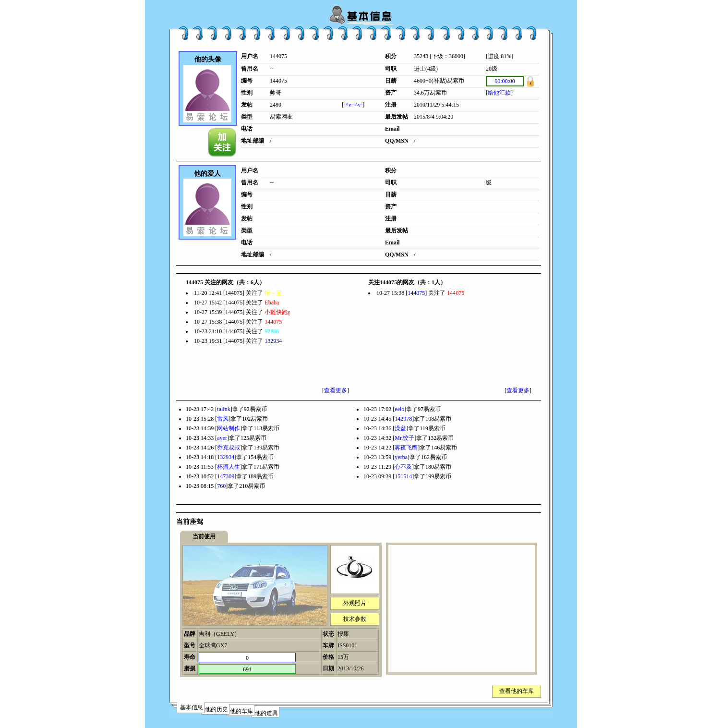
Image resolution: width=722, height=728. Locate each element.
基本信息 (192, 707)
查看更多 (336, 390)
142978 (403, 419)
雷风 (223, 419)
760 (221, 486)
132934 (273, 341)
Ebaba (272, 303)
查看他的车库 (517, 691)
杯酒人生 (229, 467)
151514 (403, 476)
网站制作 (229, 428)
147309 (226, 476)
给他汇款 (499, 93)
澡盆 (400, 428)
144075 (273, 322)
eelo (399, 409)
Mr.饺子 (404, 438)
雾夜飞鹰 (406, 448)
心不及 (403, 467)
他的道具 (266, 713)
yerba (401, 457)
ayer (222, 438)
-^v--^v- (353, 105)
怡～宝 (273, 293)
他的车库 (241, 711)
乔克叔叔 (229, 448)
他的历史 (217, 709)
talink (223, 409)
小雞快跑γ (277, 312)
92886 (272, 331)
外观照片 (355, 603)
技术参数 (355, 619)
